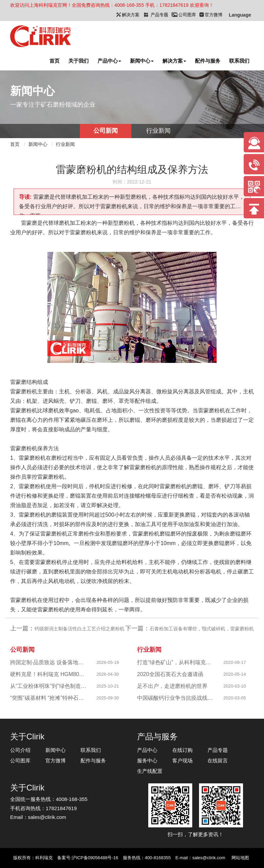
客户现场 (182, 761)
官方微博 (56, 761)
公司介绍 (20, 750)
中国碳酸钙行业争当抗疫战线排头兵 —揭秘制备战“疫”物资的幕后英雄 (176, 698)
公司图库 (20, 761)
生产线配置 (150, 771)
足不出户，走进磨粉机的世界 (172, 686)
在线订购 (182, 750)
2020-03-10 (235, 686)
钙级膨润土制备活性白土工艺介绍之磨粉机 (80, 629)
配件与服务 (208, 61)
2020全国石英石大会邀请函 (170, 674)
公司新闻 (106, 131)
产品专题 (218, 750)
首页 (54, 61)
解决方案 (174, 61)
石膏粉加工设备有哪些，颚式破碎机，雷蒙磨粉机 (202, 629)
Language (240, 15)
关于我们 (79, 61)
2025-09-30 (108, 698)
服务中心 (147, 761)
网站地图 (240, 858)
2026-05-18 (108, 662)
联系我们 (239, 61)
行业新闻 (158, 131)
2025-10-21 (108, 686)
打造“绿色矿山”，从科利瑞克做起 (176, 662)
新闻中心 (142, 61)
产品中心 (109, 61)
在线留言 (218, 761)
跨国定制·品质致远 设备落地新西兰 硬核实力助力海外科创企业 (49, 662)
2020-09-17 (235, 662)
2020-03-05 (235, 698)
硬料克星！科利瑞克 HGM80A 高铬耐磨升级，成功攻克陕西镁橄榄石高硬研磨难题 (49, 674)
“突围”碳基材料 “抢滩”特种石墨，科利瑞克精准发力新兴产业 (49, 698)
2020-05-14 (235, 674)
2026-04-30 (108, 674)
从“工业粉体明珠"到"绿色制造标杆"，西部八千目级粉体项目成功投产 (49, 686)
